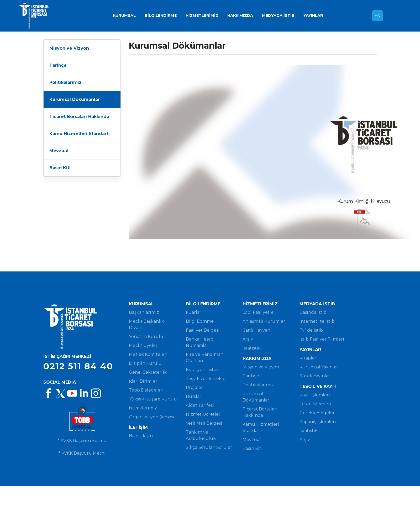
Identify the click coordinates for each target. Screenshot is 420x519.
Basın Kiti (60, 168)
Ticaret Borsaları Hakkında (79, 117)
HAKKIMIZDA (240, 16)
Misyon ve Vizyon (69, 48)
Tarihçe (58, 65)
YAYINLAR (313, 16)
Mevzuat (59, 151)
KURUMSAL (124, 16)
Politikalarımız (65, 82)
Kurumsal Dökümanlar (75, 99)
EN (377, 16)
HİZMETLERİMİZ (202, 16)
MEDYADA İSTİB (278, 16)
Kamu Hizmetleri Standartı (80, 134)
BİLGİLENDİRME (161, 16)
